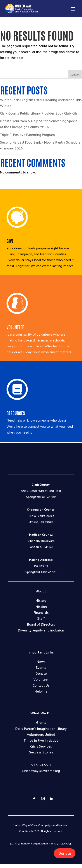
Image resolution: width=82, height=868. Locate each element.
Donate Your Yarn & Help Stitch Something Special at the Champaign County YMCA (39, 124)
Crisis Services (41, 746)
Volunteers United (41, 734)
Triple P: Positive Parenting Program (27, 135)
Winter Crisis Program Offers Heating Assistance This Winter (41, 103)
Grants (41, 722)
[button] (73, 9)
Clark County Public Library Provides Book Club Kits (39, 113)
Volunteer (41, 679)
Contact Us (41, 685)
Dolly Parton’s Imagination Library (41, 728)
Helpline (41, 691)
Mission (41, 606)
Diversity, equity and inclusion (41, 630)
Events (41, 667)
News (41, 661)
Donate (65, 853)
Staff (41, 618)
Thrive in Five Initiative (41, 740)
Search (75, 75)
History (41, 600)
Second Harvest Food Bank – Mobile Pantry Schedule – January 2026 (40, 145)
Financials (41, 612)
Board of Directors (41, 624)
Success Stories (41, 752)
